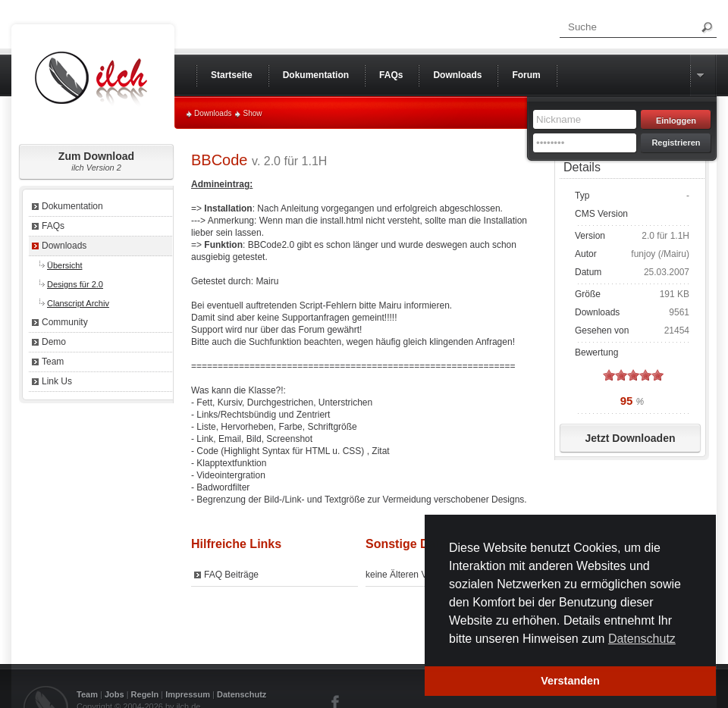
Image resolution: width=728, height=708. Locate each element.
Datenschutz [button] (642, 639)
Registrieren (676, 143)
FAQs (53, 226)
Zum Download (96, 161)
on (609, 375)
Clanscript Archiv (78, 303)
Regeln (145, 694)
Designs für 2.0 (75, 284)
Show (252, 113)
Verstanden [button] (570, 681)
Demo (54, 342)
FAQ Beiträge (231, 575)
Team (53, 362)
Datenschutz (242, 694)
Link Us (57, 381)
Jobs (115, 694)
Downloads (213, 113)
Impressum (188, 694)
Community (65, 322)
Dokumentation (72, 206)
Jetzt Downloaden (630, 438)
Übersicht (64, 265)
